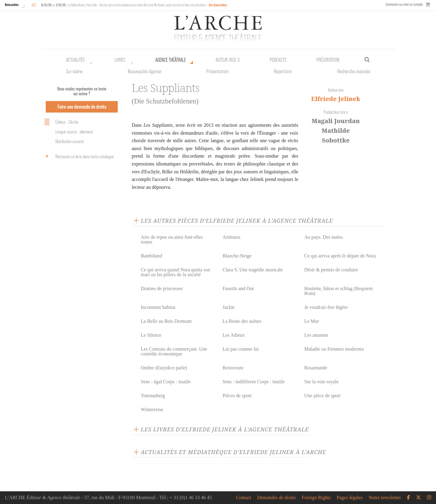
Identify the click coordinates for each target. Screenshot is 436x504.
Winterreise (152, 409)
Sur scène (74, 71)
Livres (120, 60)
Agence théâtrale (171, 60)
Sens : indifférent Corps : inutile (254, 382)
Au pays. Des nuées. (324, 237)
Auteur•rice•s (228, 60)
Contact (244, 498)
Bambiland (151, 256)
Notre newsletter (385, 498)
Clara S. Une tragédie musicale (253, 270)
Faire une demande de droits (82, 107)
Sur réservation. (218, 5)
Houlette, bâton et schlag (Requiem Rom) (339, 291)
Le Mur (312, 321)
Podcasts (278, 60)
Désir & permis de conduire (331, 270)
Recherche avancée (354, 71)
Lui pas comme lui (241, 349)
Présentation (218, 71)
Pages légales (350, 498)
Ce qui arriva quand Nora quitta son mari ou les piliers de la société (175, 272)
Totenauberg (153, 396)
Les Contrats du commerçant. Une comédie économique (174, 351)
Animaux (232, 237)
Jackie (229, 307)
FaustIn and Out (238, 288)
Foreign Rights (316, 498)
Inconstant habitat (158, 307)
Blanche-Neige (237, 256)
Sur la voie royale (321, 382)
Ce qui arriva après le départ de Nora (340, 256)
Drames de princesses (162, 288)
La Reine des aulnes (242, 321)
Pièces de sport (237, 396)
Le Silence (151, 335)
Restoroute (233, 368)
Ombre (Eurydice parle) (164, 368)
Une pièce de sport (322, 396)
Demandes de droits (276, 498)
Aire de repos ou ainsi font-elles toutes (172, 239)
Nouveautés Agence (145, 71)
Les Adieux (234, 335)
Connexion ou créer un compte (404, 4)
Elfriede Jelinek (336, 99)
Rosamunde (316, 368)
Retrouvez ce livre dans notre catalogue (78, 156)
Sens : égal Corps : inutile (166, 382)
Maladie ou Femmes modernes (334, 349)
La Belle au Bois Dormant (166, 321)
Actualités (75, 60)
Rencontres (12, 5)
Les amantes (316, 335)
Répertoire (283, 71)
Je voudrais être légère (326, 307)
